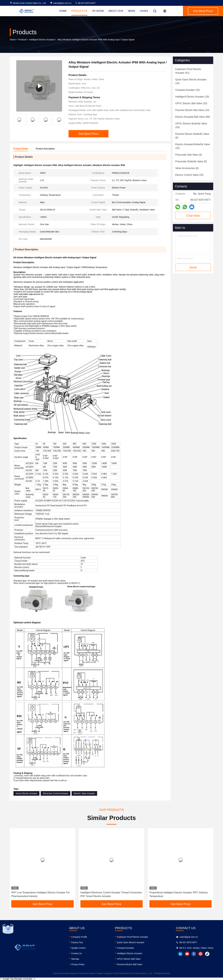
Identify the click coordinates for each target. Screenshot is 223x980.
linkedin (180, 954)
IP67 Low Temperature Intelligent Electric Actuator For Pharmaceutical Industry (41, 894)
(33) (191, 103)
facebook (194, 954)
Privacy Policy (78, 964)
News (132, 11)
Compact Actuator (125, 948)
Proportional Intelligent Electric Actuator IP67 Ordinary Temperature (179, 894)
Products (79, 11)
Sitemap (75, 959)
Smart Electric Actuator (26, 793)
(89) (193, 117)
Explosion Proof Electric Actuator (133, 937)
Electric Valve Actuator (84, 793)
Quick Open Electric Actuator (131, 942)
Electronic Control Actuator (56, 793)
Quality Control (78, 948)
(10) (193, 146)
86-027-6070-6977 (85, 3)
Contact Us (77, 953)
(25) (189, 175)
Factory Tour (77, 942)
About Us (116, 11)
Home (63, 11)
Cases (144, 11)
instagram (201, 954)
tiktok (207, 954)
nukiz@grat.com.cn (61, 3)
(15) (191, 81)
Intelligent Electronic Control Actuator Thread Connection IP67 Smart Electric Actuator (111, 894)
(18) (192, 97)
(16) (191, 125)
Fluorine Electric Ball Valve (130, 964)
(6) (192, 136)
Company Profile (79, 937)
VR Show (98, 11)
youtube (187, 954)
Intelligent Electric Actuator (42, 40)
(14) (192, 110)
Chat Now (193, 216)
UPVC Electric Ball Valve (129, 959)
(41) (188, 71)
